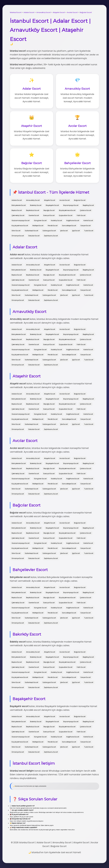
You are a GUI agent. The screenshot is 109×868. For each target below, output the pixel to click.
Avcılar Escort (72, 12)
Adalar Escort (29, 12)
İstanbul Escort (16, 12)
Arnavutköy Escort (44, 12)
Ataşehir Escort (59, 12)
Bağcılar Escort (86, 12)
